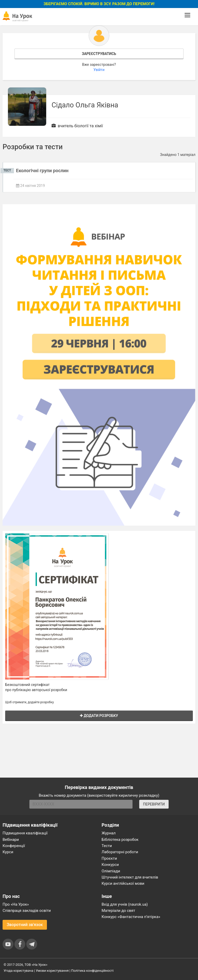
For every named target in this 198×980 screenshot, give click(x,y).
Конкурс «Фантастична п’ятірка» (131, 917)
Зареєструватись (99, 54)
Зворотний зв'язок (25, 925)
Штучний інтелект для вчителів (130, 877)
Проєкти (109, 858)
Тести (107, 846)
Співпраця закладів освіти (27, 911)
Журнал (109, 833)
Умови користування (52, 971)
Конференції (14, 846)
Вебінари (11, 840)
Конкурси (110, 865)
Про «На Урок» (16, 904)
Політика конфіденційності (92, 971)
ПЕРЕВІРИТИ (154, 804)
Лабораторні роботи (120, 852)
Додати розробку (99, 716)
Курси (8, 852)
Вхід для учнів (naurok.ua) (125, 904)
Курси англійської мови (123, 883)
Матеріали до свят (118, 911)
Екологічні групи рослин (42, 171)
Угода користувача (18, 971)
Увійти (99, 70)
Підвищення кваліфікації (25, 833)
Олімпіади (111, 871)
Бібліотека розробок (120, 840)
